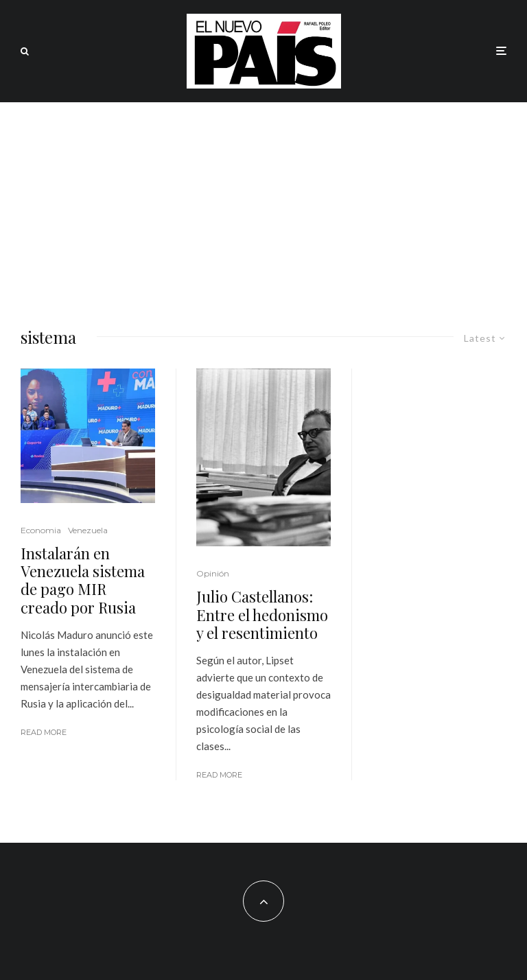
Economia (41, 530)
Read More (44, 732)
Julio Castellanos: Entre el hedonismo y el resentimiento (262, 615)
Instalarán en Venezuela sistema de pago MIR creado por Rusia (83, 581)
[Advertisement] (263, 205)
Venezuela (88, 530)
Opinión (213, 573)
